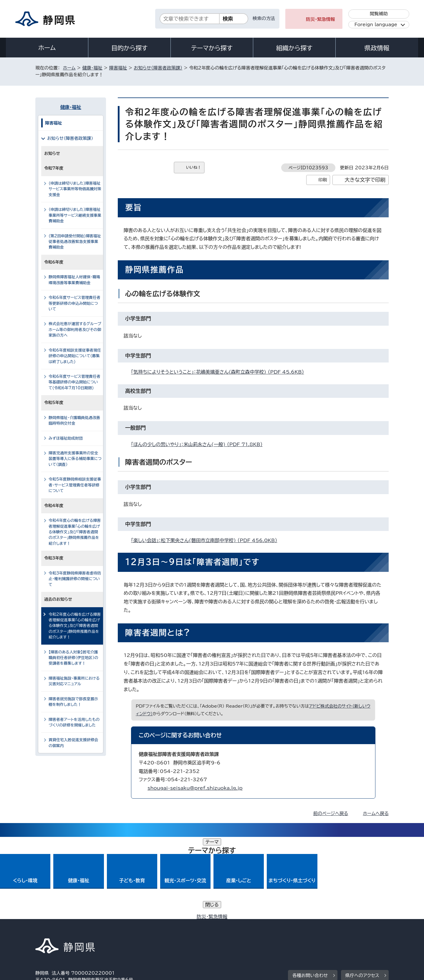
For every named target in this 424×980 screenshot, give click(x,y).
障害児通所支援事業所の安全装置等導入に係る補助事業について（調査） (75, 459)
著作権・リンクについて (63, 929)
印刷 (323, 180)
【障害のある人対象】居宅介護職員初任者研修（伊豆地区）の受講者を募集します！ (73, 658)
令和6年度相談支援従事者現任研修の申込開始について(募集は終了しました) (75, 356)
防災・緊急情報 (321, 19)
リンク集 (320, 929)
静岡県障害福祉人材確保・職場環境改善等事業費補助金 (74, 280)
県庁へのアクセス (362, 893)
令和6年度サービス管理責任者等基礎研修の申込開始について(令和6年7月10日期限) (74, 382)
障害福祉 (118, 68)
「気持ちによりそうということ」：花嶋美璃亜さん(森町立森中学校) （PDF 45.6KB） (220, 372)
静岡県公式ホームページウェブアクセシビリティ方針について (231, 929)
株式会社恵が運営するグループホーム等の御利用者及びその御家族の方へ (75, 330)
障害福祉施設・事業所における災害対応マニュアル (74, 681)
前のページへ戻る (331, 813)
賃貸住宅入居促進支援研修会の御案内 (73, 743)
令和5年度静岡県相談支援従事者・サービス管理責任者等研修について (75, 485)
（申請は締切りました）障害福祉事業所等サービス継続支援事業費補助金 (75, 215)
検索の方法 (264, 18)
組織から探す (294, 48)
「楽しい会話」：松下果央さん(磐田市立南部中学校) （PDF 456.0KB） (207, 540)
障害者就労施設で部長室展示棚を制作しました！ (73, 702)
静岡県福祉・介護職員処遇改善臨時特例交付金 (74, 421)
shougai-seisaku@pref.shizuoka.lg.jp (195, 788)
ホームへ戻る (376, 813)
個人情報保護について (129, 929)
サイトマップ (361, 929)
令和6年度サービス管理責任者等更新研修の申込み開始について (74, 303)
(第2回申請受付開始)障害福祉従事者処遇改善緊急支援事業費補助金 (75, 242)
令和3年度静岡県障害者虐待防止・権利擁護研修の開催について (75, 579)
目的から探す (130, 48)
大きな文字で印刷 (365, 180)
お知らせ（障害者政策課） (158, 68)
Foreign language (376, 25)
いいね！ (194, 167)
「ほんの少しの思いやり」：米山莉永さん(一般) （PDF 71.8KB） (199, 444)
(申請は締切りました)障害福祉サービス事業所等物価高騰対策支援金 (75, 189)
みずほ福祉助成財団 (66, 438)
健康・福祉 (92, 68)
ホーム (47, 48)
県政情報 (377, 48)
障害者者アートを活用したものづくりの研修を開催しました (74, 722)
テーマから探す (212, 48)
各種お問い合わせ (310, 893)
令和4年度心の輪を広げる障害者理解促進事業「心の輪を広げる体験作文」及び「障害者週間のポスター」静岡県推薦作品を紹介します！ (75, 532)
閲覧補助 (379, 14)
